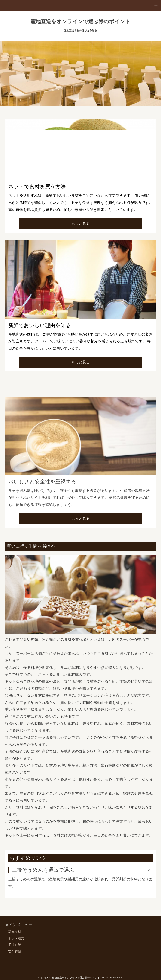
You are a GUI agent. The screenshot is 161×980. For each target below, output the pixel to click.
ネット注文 (16, 938)
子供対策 (15, 945)
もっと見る (81, 223)
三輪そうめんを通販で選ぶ (43, 870)
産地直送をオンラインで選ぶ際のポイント (80, 22)
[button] (80, 5)
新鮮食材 (15, 932)
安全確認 (15, 952)
